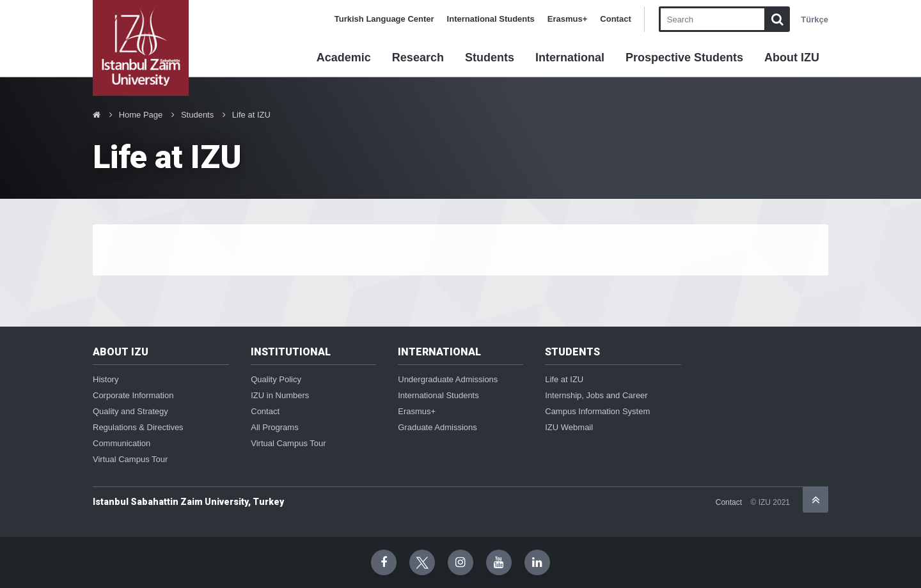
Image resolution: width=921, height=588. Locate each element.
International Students (491, 19)
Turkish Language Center (384, 19)
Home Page (141, 115)
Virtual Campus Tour (130, 459)
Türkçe (815, 19)
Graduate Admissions (437, 427)
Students (490, 58)
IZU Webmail (569, 427)
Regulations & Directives (138, 427)
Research (418, 58)
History (106, 379)
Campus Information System (597, 411)
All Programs (274, 427)
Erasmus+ (568, 19)
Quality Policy (276, 379)
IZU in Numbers (280, 395)
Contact (615, 19)
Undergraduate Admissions (448, 379)
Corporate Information (133, 395)
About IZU (792, 58)
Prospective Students (684, 58)
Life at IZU (251, 115)
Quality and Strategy (130, 411)
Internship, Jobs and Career (596, 395)
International (570, 58)
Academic (344, 58)
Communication (122, 443)
